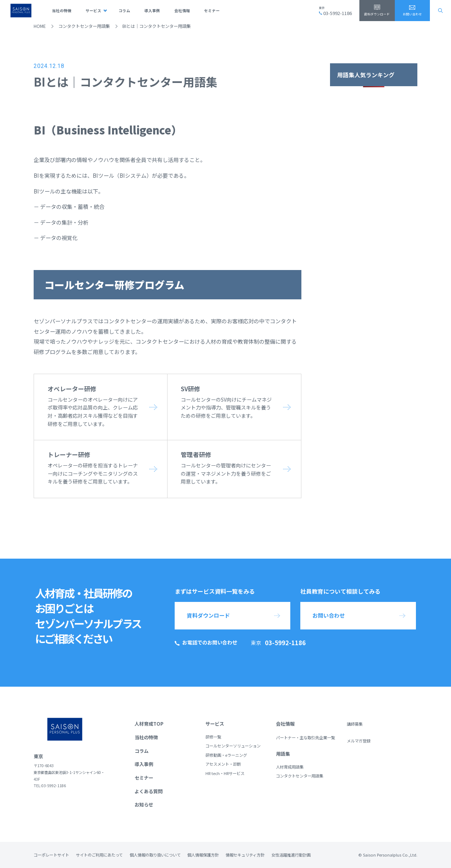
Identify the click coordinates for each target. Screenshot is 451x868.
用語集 (283, 754)
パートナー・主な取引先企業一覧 (305, 737)
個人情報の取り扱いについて (155, 855)
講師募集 (355, 724)
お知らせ (144, 805)
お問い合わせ (412, 14)
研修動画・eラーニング (226, 755)
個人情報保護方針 (203, 855)
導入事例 (152, 11)
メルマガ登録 (359, 741)
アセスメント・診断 (223, 764)
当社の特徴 (62, 11)
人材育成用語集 (290, 767)
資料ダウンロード (377, 14)
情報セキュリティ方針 (245, 855)
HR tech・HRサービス (225, 773)
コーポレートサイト (51, 855)
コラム (124, 11)
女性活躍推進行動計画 (291, 855)
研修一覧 (213, 737)
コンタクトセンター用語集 (84, 26)
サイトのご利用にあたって (99, 855)
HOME (40, 26)
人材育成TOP (149, 724)
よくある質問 (149, 791)
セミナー (212, 11)
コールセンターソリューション (233, 746)
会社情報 (182, 11)
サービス (93, 11)
